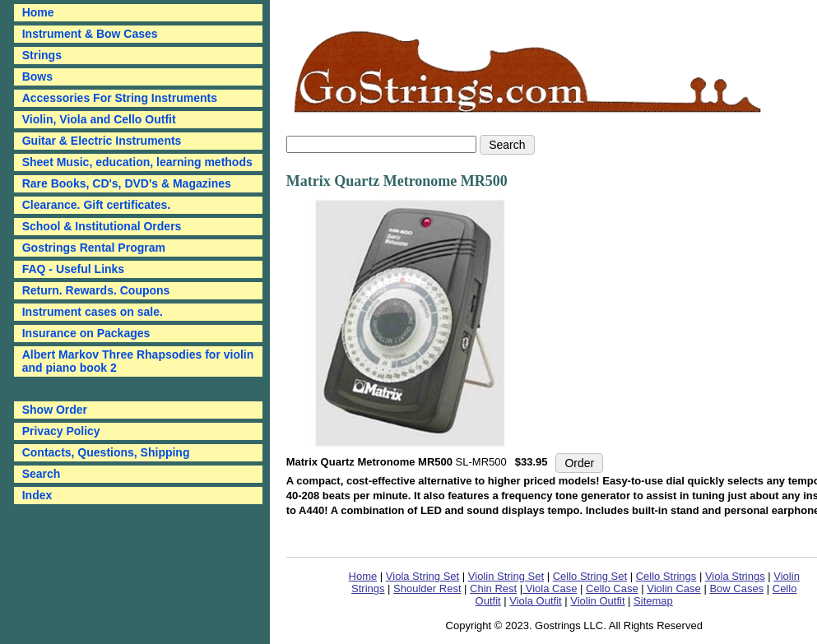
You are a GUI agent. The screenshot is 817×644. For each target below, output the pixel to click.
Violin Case (674, 588)
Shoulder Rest (427, 588)
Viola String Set (422, 576)
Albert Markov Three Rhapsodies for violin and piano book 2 (138, 361)
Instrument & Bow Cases (90, 34)
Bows (37, 76)
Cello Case (612, 588)
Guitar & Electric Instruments (102, 141)
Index (37, 495)
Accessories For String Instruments (120, 98)
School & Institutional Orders (102, 226)
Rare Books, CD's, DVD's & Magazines (127, 183)
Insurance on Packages (86, 333)
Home (363, 576)
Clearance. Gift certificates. (97, 205)
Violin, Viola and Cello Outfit (99, 119)
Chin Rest (493, 588)
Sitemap (653, 601)
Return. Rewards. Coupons (96, 290)
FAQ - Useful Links (73, 269)
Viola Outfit (535, 601)
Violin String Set (506, 576)
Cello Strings (666, 576)
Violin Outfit (597, 601)
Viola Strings (735, 576)
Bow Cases (736, 588)
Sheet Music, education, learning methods (137, 162)
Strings (42, 55)
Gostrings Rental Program (94, 248)
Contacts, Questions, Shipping (106, 452)
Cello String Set (590, 576)
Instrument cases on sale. (93, 312)
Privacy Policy (61, 431)
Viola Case (550, 588)
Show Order (55, 410)
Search (42, 474)
